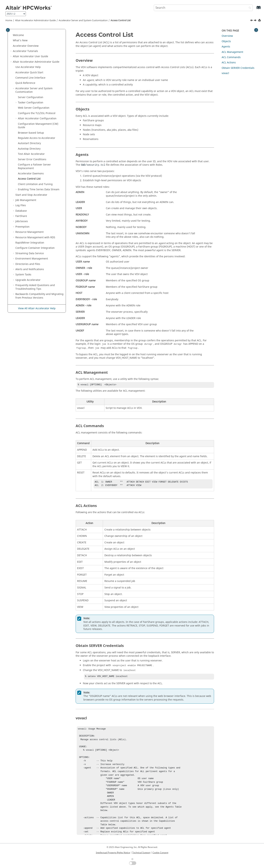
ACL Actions (229, 63)
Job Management (26, 200)
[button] (11, 35)
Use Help (28, 67)
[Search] (249, 8)
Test (31, 154)
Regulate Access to (37, 138)
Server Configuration (31, 97)
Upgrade (28, 280)
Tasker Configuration (31, 103)
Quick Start (29, 73)
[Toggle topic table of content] (256, 30)
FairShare (21, 216)
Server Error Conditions (32, 159)
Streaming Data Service (30, 253)
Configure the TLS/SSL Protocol (37, 113)
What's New (20, 40)
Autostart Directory (29, 143)
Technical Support (141, 853)
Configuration (37, 119)
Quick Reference (25, 83)
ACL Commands (231, 57)
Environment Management (32, 259)
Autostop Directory (29, 149)
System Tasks (23, 275)
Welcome (18, 35)
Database (21, 211)
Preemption (22, 227)
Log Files (21, 205)
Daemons (31, 174)
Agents (226, 47)
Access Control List (121, 20)
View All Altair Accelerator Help (37, 308)
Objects (226, 41)
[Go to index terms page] (255, 9)
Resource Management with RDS (35, 237)
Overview (26, 46)
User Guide (30, 56)
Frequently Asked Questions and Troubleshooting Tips (35, 287)
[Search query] (203, 8)
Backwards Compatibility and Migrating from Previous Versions (39, 296)
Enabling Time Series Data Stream (39, 189)
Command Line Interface (30, 78)
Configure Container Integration (35, 248)
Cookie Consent (160, 853)
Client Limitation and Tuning (35, 184)
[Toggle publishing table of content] (8, 30)
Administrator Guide (35, 20)
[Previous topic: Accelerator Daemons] (252, 21)
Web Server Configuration (34, 108)
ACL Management (232, 52)
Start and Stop (31, 195)
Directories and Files (28, 264)
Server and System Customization (83, 20)
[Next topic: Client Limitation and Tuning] (255, 21)
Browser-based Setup (31, 133)
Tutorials (25, 51)
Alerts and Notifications (30, 269)
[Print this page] (260, 21)
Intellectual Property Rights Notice (113, 853)
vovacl (225, 73)
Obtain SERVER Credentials (238, 68)
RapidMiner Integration (30, 243)
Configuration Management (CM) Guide (38, 126)
